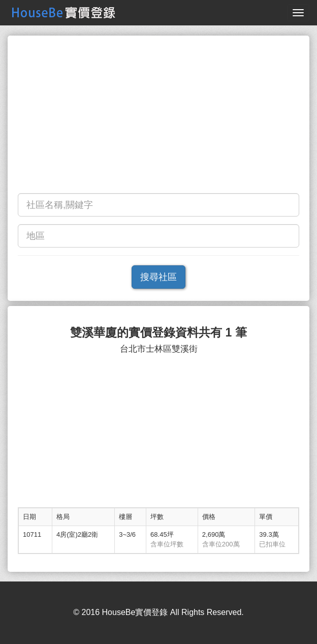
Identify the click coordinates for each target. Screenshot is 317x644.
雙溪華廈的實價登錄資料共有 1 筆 (158, 333)
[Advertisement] (158, 117)
